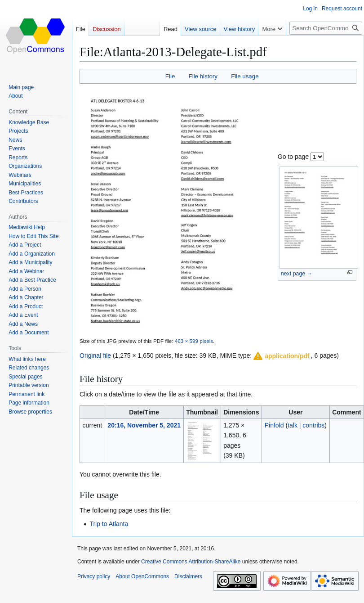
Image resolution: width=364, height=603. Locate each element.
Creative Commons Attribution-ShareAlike (191, 562)
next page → (297, 274)
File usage (245, 76)
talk (293, 425)
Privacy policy (94, 576)
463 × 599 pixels (194, 341)
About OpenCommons (142, 576)
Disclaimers (188, 576)
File (170, 76)
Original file (95, 355)
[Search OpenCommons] (326, 28)
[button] (281, 356)
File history (203, 76)
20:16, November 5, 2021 (144, 425)
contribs (313, 425)
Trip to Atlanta (109, 524)
